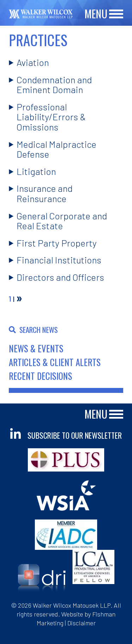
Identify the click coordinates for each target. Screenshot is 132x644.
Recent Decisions (40, 376)
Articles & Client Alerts (55, 362)
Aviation (33, 62)
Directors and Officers (60, 277)
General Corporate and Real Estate (62, 221)
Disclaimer (81, 623)
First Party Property (57, 243)
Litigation (36, 171)
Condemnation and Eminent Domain (54, 85)
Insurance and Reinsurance (45, 193)
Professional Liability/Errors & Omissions (51, 117)
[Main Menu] (116, 14)
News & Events (36, 348)
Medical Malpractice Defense (56, 149)
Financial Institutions (59, 260)
